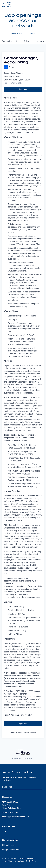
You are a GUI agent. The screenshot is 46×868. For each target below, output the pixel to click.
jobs (18, 41)
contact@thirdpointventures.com (16, 817)
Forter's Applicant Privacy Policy (18, 715)
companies (7, 41)
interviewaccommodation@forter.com (20, 586)
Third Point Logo (7, 4)
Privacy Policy (7, 861)
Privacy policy (17, 759)
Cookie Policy (31, 861)
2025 (32, 448)
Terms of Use (19, 861)
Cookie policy (28, 759)
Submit (39, 787)
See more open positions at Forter (23, 732)
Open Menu (42, 4)
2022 (39, 467)
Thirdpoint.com (8, 845)
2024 (27, 474)
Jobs (4, 831)
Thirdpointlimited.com (11, 850)
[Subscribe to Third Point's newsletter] (22, 787)
